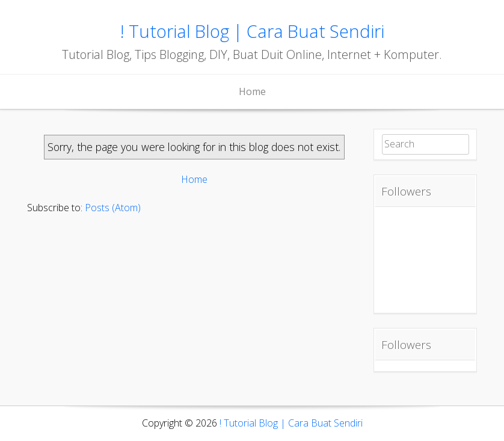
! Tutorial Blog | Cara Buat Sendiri (252, 31)
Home (252, 91)
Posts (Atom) (113, 208)
